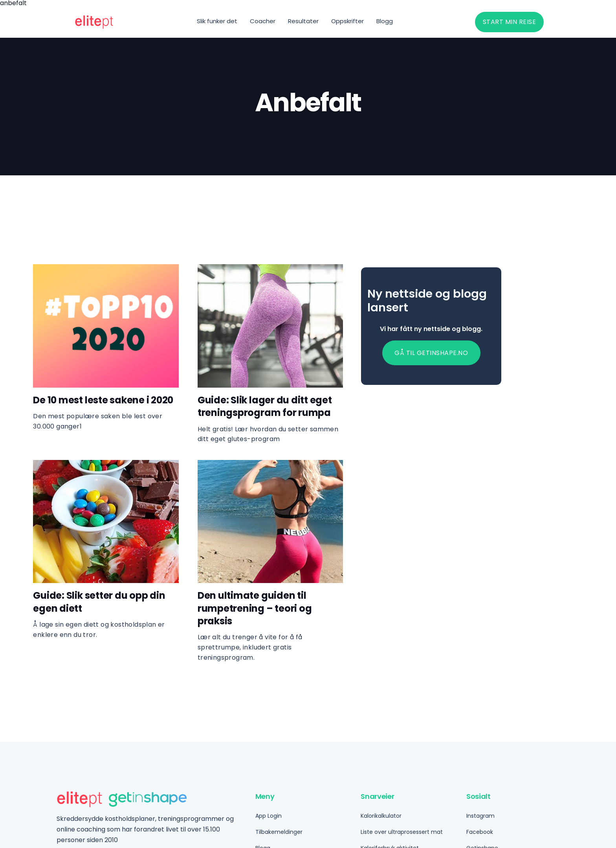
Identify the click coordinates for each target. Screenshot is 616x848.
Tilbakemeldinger (279, 832)
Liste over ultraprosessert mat (402, 832)
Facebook (480, 832)
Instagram (480, 816)
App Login (269, 816)
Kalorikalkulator (381, 816)
